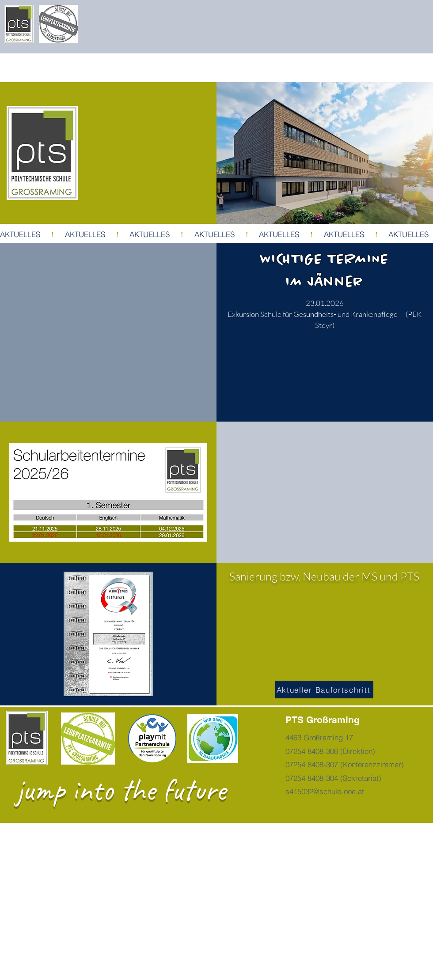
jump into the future (121, 790)
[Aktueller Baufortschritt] (324, 690)
